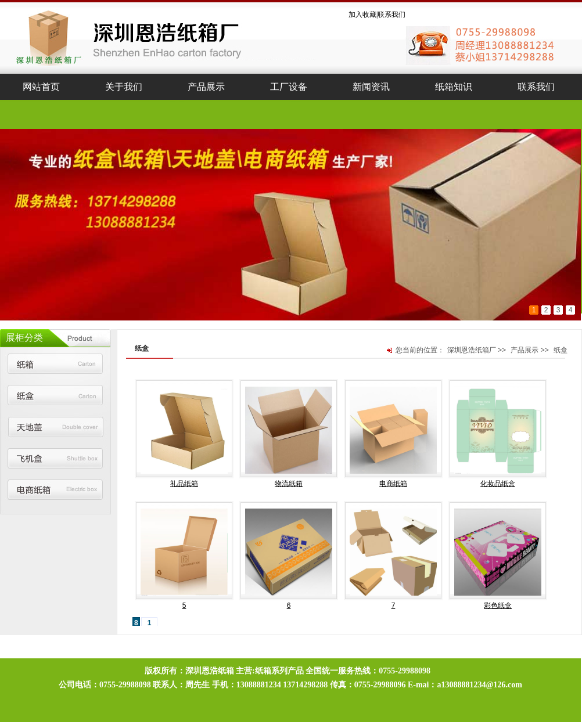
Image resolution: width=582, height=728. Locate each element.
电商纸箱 (393, 484)
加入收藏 (362, 15)
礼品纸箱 (184, 484)
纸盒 (561, 350)
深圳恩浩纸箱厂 (472, 350)
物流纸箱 (289, 484)
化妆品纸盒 (498, 484)
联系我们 (391, 15)
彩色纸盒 (498, 606)
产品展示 (524, 350)
